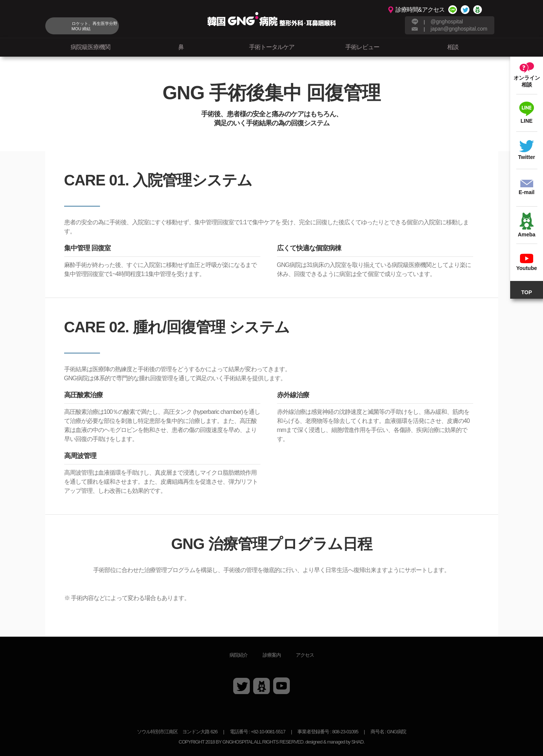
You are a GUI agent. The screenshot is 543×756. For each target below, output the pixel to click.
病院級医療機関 (90, 47)
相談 (453, 47)
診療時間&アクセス (420, 10)
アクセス (305, 655)
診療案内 (272, 655)
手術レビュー (362, 47)
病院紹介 (238, 655)
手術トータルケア (272, 47)
